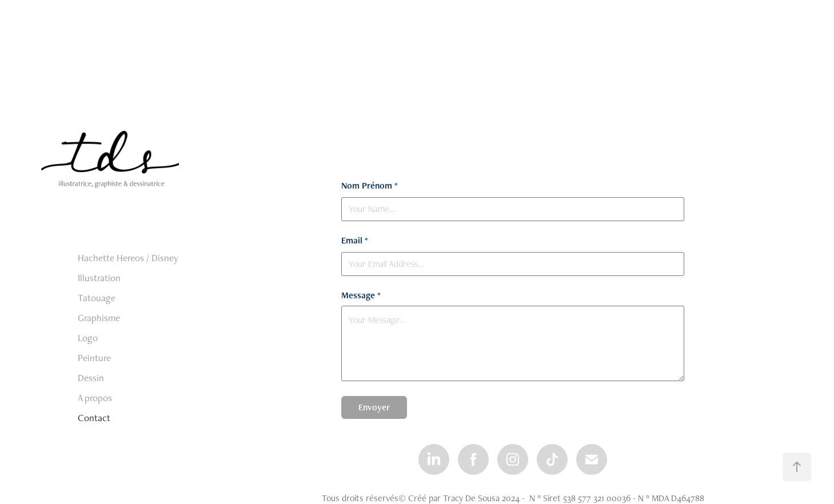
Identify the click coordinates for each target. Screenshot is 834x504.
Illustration (99, 278)
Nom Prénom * (370, 186)
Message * (361, 295)
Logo (88, 338)
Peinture (94, 358)
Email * (355, 241)
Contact (94, 418)
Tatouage (97, 298)
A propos (95, 398)
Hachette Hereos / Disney (128, 258)
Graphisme (99, 318)
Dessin (91, 378)
